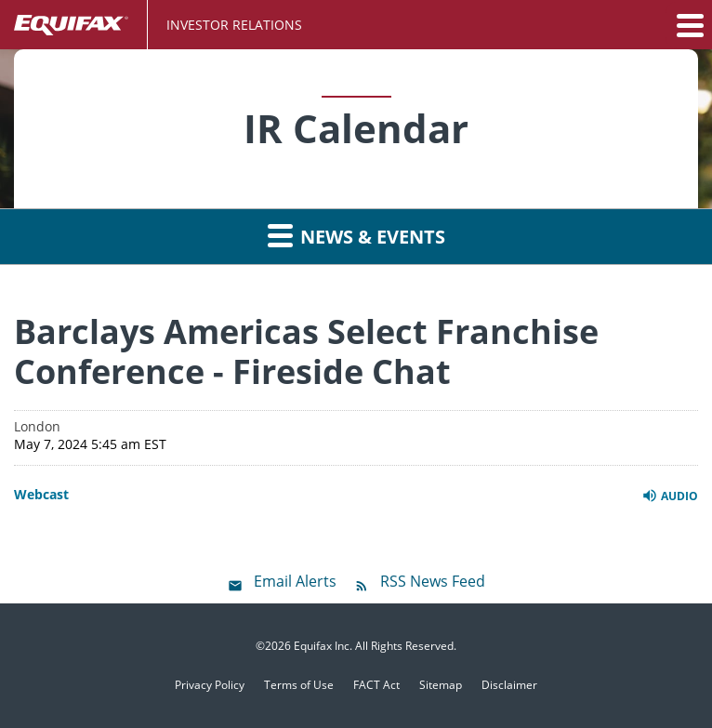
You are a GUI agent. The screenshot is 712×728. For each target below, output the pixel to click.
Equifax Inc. (323, 646)
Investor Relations (234, 25)
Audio (670, 496)
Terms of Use (299, 685)
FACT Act (376, 685)
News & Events (356, 235)
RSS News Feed (433, 581)
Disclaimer (509, 685)
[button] (689, 25)
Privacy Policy (210, 685)
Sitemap (441, 685)
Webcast (41, 495)
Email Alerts (295, 581)
